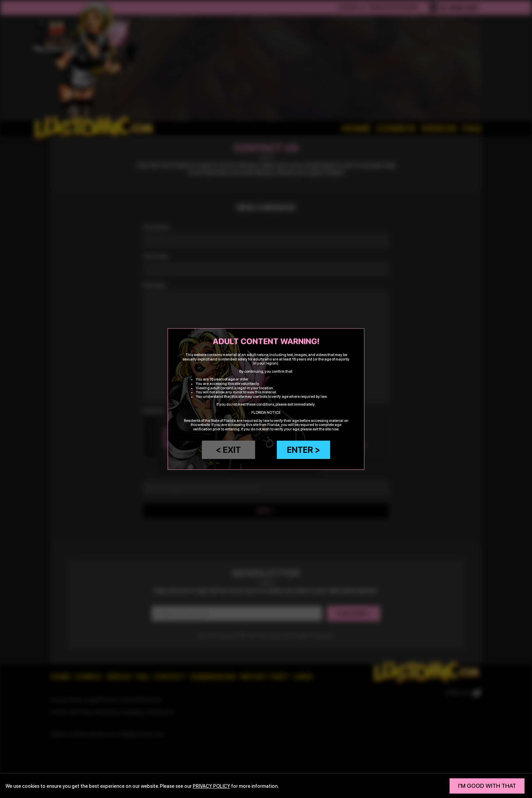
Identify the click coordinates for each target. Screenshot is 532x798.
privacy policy (211, 786)
